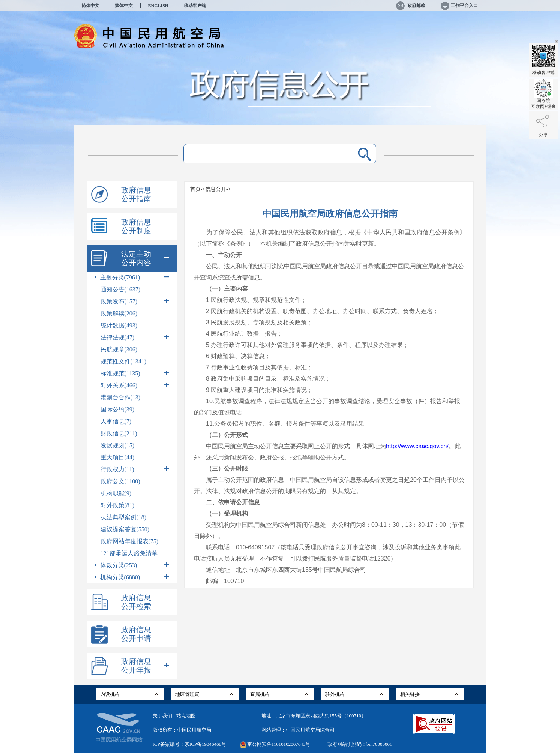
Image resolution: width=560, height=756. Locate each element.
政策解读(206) (119, 313)
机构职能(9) (116, 493)
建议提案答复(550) (125, 529)
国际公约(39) (118, 409)
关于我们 (162, 716)
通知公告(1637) (121, 289)
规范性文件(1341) (124, 361)
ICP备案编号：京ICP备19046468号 (189, 744)
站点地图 (186, 716)
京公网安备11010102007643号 (279, 744)
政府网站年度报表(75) (130, 541)
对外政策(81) (118, 505)
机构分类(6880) (132, 577)
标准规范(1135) (135, 373)
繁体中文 (124, 6)
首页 (195, 189)
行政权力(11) (135, 469)
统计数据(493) (119, 325)
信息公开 (216, 189)
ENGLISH (158, 6)
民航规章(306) (119, 349)
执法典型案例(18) (124, 517)
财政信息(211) (119, 433)
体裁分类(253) (132, 565)
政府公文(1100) (120, 481)
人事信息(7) (116, 421)
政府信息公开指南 (136, 194)
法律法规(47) (135, 337)
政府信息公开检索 (136, 602)
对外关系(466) (135, 385)
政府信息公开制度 (136, 226)
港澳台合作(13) (121, 397)
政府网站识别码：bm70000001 (360, 744)
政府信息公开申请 (136, 634)
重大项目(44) (118, 457)
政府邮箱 (411, 6)
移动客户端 (195, 6)
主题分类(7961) (132, 277)
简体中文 (90, 6)
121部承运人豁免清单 (129, 553)
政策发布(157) (135, 301)
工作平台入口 (459, 6)
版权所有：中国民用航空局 (182, 730)
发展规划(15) (118, 445)
